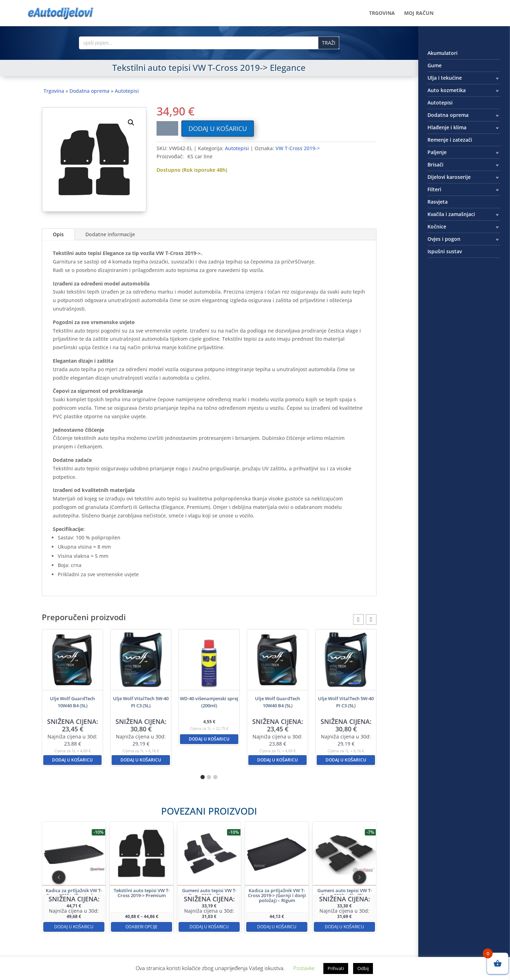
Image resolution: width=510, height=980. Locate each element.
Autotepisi (127, 91)
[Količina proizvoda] (167, 128)
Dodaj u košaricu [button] (72, 760)
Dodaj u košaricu (218, 129)
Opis (58, 234)
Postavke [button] (304, 968)
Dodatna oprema (89, 91)
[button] (131, 123)
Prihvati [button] (336, 968)
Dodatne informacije (110, 234)
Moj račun (419, 13)
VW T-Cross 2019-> (298, 148)
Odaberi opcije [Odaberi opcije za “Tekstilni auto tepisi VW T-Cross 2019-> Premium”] (172, 901)
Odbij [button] (363, 968)
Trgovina (382, 13)
